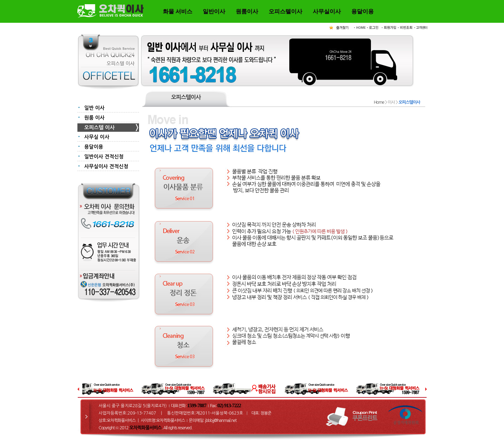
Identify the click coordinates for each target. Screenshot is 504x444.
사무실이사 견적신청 (106, 166)
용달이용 (363, 11)
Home (379, 102)
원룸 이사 (95, 118)
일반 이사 (95, 108)
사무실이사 (327, 11)
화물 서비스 (178, 11)
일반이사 (214, 11)
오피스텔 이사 (100, 128)
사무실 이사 (97, 137)
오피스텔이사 (285, 11)
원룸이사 (247, 11)
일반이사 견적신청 (104, 157)
